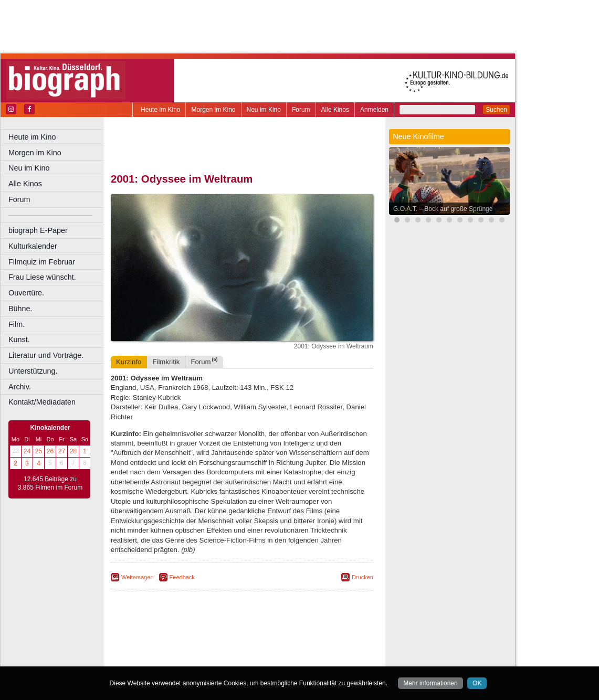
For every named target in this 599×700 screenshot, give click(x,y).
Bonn (184, 658)
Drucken (362, 577)
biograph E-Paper (38, 230)
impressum (248, 641)
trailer (242, 650)
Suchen (496, 110)
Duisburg (320, 658)
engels (211, 650)
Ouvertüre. (26, 293)
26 (50, 451)
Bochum (162, 658)
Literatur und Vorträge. (46, 355)
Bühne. (20, 309)
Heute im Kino (160, 110)
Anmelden (374, 110)
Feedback (182, 577)
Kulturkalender (33, 246)
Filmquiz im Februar (42, 262)
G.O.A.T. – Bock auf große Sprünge (443, 209)
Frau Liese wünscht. (42, 277)
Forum (301, 110)
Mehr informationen (430, 683)
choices (186, 650)
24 (27, 451)
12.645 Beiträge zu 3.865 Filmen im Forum (50, 483)
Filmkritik (166, 362)
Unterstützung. (33, 371)
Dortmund (256, 658)
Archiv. (20, 387)
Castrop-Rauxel (217, 658)
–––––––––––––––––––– (50, 215)
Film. (17, 324)
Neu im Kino (264, 110)
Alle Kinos (335, 110)
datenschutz (285, 641)
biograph (158, 650)
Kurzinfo (129, 362)
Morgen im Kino (213, 110)
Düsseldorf (288, 658)
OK (477, 683)
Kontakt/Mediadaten (42, 402)
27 (62, 451)
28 (73, 451)
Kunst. (19, 340)
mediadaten (324, 641)
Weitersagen (138, 577)
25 (39, 451)
